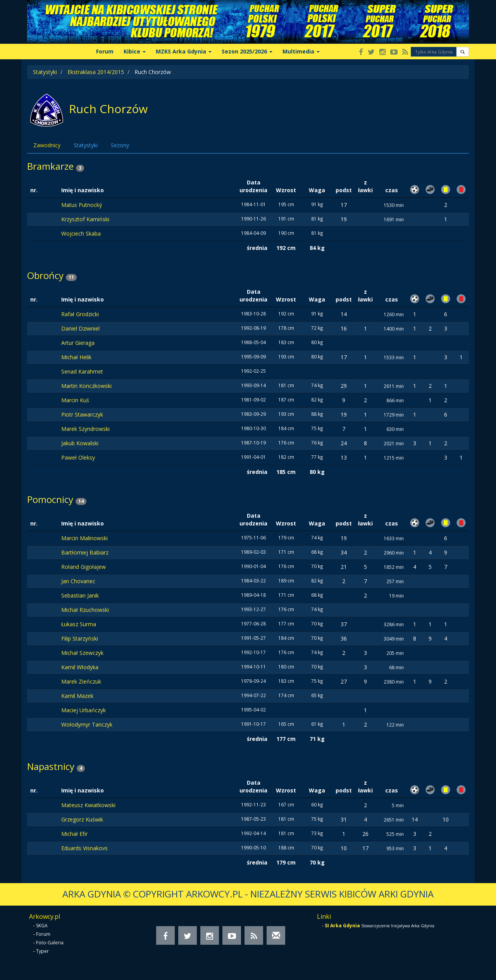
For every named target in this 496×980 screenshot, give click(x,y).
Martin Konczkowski (86, 386)
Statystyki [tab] (86, 145)
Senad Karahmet (82, 371)
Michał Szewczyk (82, 653)
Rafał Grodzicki (80, 314)
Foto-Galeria (50, 943)
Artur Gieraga (78, 343)
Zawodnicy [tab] (47, 145)
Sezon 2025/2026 (247, 51)
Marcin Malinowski (84, 538)
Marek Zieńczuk (81, 681)
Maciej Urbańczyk (84, 710)
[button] (462, 52)
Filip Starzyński (80, 638)
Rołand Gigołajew (84, 567)
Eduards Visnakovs (84, 848)
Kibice (135, 51)
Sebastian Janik (80, 595)
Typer (42, 951)
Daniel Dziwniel (80, 328)
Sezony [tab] (120, 145)
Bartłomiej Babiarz (85, 552)
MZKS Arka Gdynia (184, 51)
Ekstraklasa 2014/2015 (96, 72)
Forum (105, 51)
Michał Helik (76, 357)
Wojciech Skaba (81, 233)
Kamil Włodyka (80, 667)
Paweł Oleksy (78, 457)
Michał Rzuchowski (85, 610)
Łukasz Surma (79, 624)
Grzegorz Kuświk (82, 819)
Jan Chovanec (78, 581)
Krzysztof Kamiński (85, 219)
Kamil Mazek (77, 696)
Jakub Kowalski (80, 443)
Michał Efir (74, 834)
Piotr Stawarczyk (82, 414)
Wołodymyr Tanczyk (87, 724)
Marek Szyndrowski (85, 429)
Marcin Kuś (75, 400)
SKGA (42, 926)
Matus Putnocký (82, 205)
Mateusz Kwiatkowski (88, 805)
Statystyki (45, 72)
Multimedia (301, 51)
